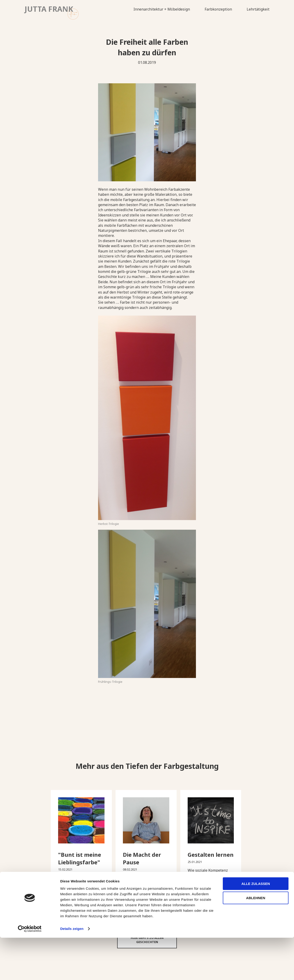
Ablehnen (256, 940)
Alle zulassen (256, 926)
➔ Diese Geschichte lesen (81, 899)
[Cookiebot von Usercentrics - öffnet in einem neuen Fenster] (30, 971)
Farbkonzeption (218, 9)
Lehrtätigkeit (258, 9)
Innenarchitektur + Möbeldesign (162, 9)
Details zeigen (72, 971)
